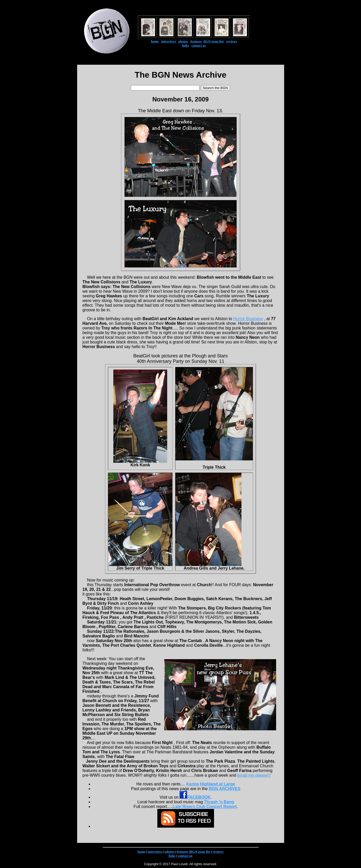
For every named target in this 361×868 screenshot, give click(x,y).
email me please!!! (254, 775)
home (155, 41)
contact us (198, 45)
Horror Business (248, 319)
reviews (232, 41)
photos (183, 41)
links (185, 45)
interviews (169, 41)
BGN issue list (213, 41)
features (196, 41)
